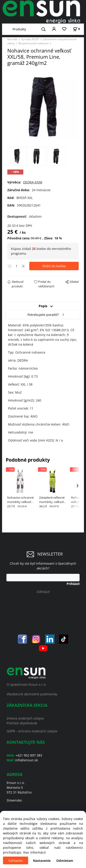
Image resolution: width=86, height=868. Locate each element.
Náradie (12, 39)
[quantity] (16, 266)
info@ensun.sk (26, 760)
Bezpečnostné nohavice (34, 43)
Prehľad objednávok (22, 723)
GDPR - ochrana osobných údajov (32, 731)
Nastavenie (42, 861)
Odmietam (65, 861)
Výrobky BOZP (30, 39)
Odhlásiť (43, 592)
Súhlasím (16, 861)
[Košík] (76, 29)
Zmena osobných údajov (25, 718)
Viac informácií (34, 852)
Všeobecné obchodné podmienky (32, 694)
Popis (43, 306)
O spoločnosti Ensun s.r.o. (27, 684)
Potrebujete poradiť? (43, 315)
